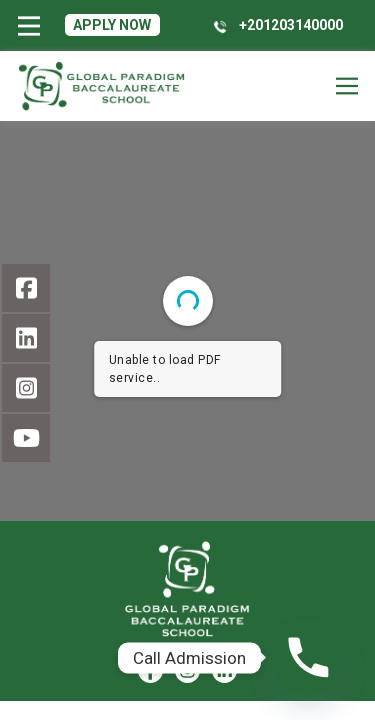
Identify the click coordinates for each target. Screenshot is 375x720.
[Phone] (308, 657)
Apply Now (112, 25)
